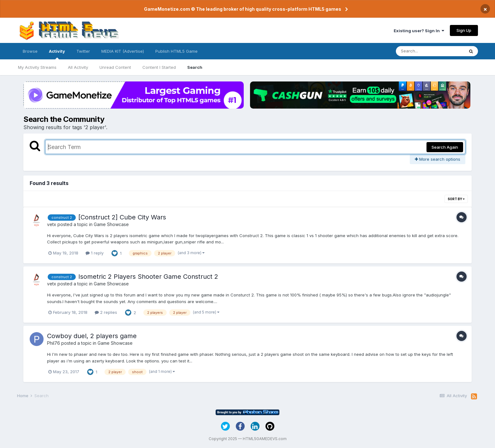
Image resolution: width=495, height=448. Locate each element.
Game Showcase (111, 224)
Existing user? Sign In (419, 31)
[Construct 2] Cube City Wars (122, 217)
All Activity (78, 67)
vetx (52, 224)
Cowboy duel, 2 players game (92, 336)
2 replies (106, 312)
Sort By (456, 199)
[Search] (430, 51)
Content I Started (159, 67)
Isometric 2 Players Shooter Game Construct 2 (148, 277)
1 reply (95, 253)
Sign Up (464, 30)
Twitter (83, 51)
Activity (57, 54)
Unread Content (115, 67)
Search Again (445, 147)
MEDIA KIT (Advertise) (123, 51)
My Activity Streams (37, 67)
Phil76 (54, 343)
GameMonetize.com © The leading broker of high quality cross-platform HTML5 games (243, 9)
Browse (30, 51)
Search (195, 67)
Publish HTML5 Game (176, 51)
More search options (438, 159)
